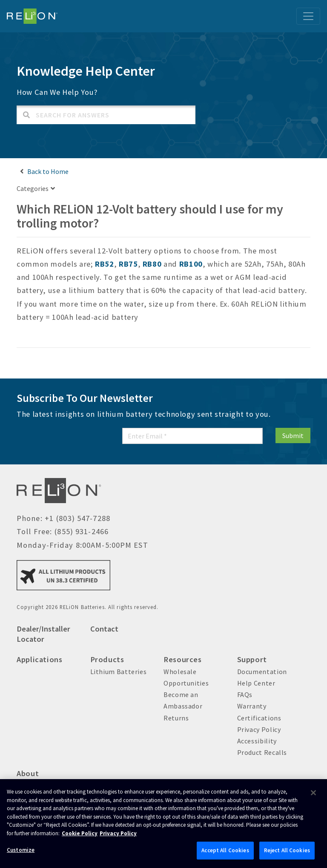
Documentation (262, 672)
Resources (183, 659)
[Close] (313, 793)
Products (107, 659)
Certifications (259, 718)
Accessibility (257, 741)
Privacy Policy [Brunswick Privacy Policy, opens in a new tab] (118, 833)
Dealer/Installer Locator (43, 634)
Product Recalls (262, 752)
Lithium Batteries (119, 672)
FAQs (245, 694)
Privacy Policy (259, 729)
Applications (40, 659)
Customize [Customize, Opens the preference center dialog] (21, 850)
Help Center (256, 683)
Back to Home (48, 171)
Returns (176, 718)
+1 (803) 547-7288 (77, 518)
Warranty (252, 706)
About (28, 773)
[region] (163, 824)
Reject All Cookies (287, 850)
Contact (104, 629)
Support (252, 659)
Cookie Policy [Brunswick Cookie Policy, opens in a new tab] (80, 833)
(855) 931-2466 (81, 531)
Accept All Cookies (225, 850)
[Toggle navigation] (308, 16)
